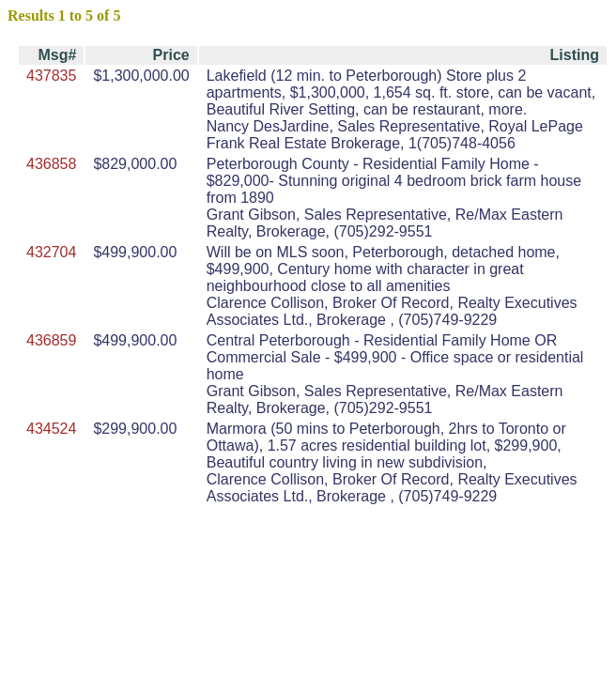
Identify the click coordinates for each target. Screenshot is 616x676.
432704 (51, 252)
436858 (51, 164)
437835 (51, 76)
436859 (51, 340)
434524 (51, 429)
